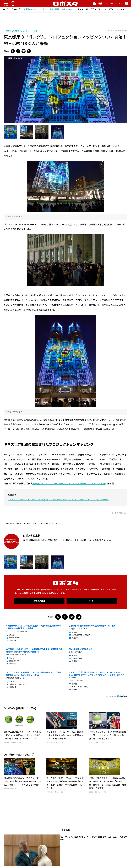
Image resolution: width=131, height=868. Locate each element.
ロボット (79, 9)
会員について (67, 9)
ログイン (92, 601)
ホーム (6, 9)
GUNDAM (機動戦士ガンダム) (20, 523)
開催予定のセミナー (32, 9)
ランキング (16, 9)
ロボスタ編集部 (36, 535)
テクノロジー (96, 9)
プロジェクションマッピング (51, 523)
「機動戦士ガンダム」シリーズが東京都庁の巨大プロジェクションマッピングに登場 (73, 484)
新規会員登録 (39, 601)
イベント (120, 9)
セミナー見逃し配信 (51, 9)
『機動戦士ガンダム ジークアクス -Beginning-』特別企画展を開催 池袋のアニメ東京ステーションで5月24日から (65, 500)
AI (87, 9)
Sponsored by (111, 697)
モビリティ (109, 9)
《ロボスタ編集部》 (118, 513)
